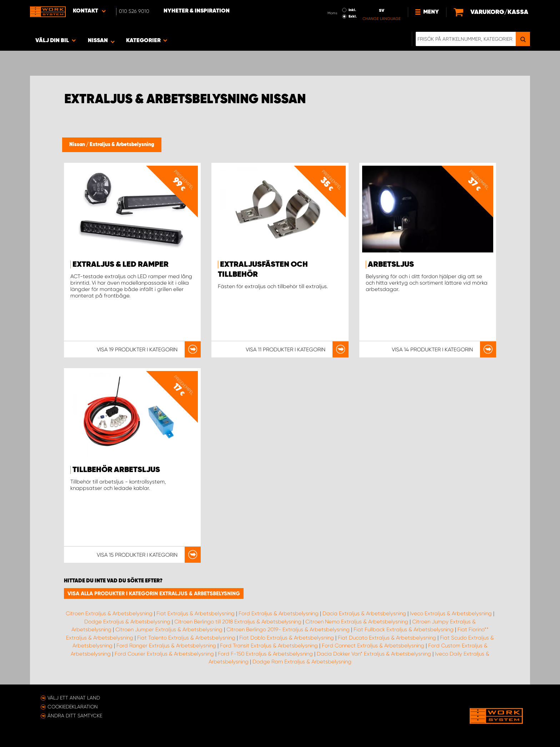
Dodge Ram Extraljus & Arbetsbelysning (302, 662)
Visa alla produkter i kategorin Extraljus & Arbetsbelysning (154, 593)
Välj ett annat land (74, 698)
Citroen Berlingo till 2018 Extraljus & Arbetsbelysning (238, 622)
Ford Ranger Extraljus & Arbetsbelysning (166, 646)
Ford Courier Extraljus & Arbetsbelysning (164, 654)
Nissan (78, 145)
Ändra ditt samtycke (75, 716)
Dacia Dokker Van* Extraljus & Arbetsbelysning (374, 654)
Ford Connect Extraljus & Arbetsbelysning (373, 646)
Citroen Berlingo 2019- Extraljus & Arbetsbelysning (288, 630)
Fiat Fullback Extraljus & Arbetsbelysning (404, 630)
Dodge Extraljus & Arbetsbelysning (127, 622)
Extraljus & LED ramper (121, 265)
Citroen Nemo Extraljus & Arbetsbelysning (357, 622)
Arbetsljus (391, 265)
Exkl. (353, 16)
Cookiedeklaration (73, 707)
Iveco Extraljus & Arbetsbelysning (451, 613)
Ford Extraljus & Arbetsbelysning (279, 613)
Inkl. (352, 10)
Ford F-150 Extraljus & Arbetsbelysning (265, 654)
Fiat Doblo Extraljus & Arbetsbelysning (287, 638)
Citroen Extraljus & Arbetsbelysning (109, 613)
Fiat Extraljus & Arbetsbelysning (196, 613)
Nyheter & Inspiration (197, 11)
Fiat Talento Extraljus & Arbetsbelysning (186, 638)
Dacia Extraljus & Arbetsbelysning (364, 613)
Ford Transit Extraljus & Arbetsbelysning (269, 646)
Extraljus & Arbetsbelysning (122, 145)
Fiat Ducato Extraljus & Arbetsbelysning (387, 638)
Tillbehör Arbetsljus (116, 470)
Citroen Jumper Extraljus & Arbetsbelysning (169, 630)
